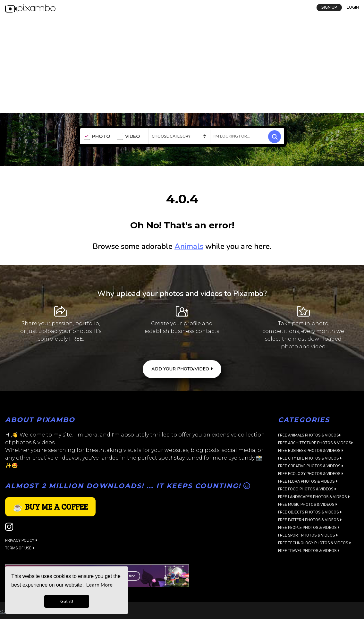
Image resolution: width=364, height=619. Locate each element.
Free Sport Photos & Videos (308, 535)
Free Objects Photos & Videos (310, 512)
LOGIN (353, 7)
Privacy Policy (21, 541)
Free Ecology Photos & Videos (311, 474)
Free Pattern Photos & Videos (310, 520)
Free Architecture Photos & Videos (315, 443)
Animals (189, 246)
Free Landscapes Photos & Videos (314, 497)
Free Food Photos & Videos (307, 489)
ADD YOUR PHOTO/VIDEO (182, 369)
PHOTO (97, 137)
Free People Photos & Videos (309, 528)
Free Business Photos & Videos (311, 451)
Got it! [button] (67, 601)
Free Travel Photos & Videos (309, 551)
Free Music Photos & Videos (308, 505)
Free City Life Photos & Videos (310, 458)
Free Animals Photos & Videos (309, 435)
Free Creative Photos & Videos (311, 466)
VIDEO (128, 137)
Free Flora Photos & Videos (308, 482)
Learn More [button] (99, 585)
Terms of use (20, 548)
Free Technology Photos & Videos (314, 543)
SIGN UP (329, 7)
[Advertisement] (182, 65)
